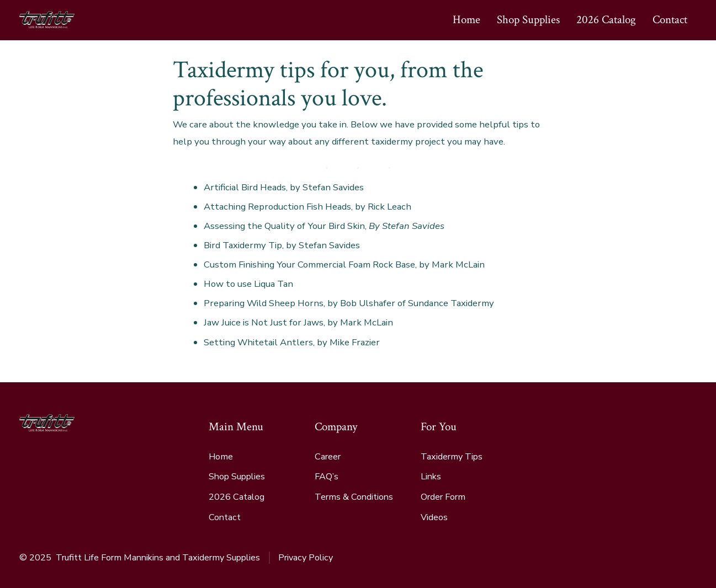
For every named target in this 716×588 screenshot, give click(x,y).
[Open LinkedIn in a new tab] (651, 558)
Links (431, 477)
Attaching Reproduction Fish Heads (277, 207)
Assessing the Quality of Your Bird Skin (284, 226)
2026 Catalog (606, 20)
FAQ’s (327, 477)
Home (466, 20)
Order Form (443, 497)
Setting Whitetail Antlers (258, 342)
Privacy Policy (306, 558)
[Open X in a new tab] (589, 558)
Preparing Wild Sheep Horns (264, 303)
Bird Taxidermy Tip (243, 245)
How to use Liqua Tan (248, 284)
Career (328, 457)
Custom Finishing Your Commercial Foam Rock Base (309, 264)
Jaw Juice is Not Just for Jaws (264, 322)
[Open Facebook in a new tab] (557, 558)
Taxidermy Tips (452, 457)
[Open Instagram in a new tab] (620, 558)
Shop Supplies (528, 20)
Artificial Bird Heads (245, 187)
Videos (434, 517)
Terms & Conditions (354, 497)
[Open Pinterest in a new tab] (682, 558)
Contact (670, 20)
